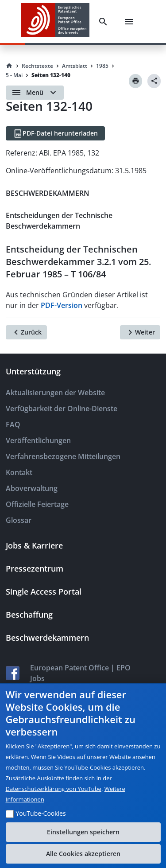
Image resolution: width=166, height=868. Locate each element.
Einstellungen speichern (83, 832)
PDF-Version (62, 305)
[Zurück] (26, 332)
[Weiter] (140, 332)
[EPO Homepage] (55, 21)
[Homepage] (9, 66)
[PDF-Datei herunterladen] (55, 133)
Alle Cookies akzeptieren (83, 854)
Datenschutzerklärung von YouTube (54, 789)
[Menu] (129, 22)
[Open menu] (35, 93)
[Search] (103, 22)
